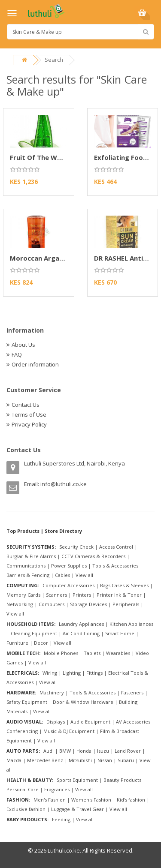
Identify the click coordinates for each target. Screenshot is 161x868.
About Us (23, 345)
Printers (82, 595)
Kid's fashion (131, 800)
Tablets (92, 653)
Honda (84, 751)
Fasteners (132, 692)
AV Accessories (133, 722)
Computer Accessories (68, 585)
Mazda (14, 760)
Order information (35, 364)
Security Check (76, 547)
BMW (65, 751)
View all (84, 575)
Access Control (116, 547)
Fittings (94, 673)
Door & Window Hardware (83, 702)
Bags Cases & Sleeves (124, 585)
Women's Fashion (91, 800)
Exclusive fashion (26, 809)
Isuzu (103, 751)
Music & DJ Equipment (69, 731)
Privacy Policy (29, 424)
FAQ (17, 354)
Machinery (52, 692)
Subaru (126, 760)
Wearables (118, 653)
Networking (20, 604)
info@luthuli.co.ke (64, 484)
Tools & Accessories (115, 566)
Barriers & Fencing (28, 575)
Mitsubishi (80, 760)
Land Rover (128, 751)
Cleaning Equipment (34, 633)
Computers (52, 604)
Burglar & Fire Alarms (31, 556)
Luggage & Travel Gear (77, 809)
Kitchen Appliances (131, 624)
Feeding (61, 819)
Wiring (50, 673)
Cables (62, 575)
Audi (49, 751)
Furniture (17, 643)
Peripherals (126, 604)
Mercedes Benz (45, 760)
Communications (26, 566)
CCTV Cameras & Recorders (93, 556)
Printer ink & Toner (119, 595)
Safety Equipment (27, 702)
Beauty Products (122, 780)
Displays (56, 722)
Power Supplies (69, 566)
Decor (41, 643)
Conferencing (22, 731)
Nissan (105, 760)
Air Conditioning (81, 633)
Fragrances (57, 789)
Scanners (56, 595)
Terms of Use (29, 414)
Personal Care (23, 789)
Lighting (72, 673)
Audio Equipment (90, 722)
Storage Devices (88, 604)
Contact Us (26, 405)
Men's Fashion (50, 800)
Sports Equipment (77, 780)
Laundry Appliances (81, 624)
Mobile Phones (61, 653)
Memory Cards (23, 595)
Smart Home (120, 633)
